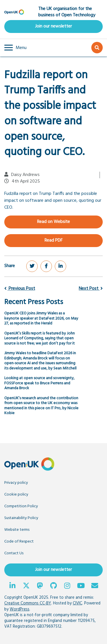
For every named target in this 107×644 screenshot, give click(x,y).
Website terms (17, 530)
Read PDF (53, 240)
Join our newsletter (53, 26)
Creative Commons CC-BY (28, 603)
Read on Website (53, 222)
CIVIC (77, 603)
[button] (15, 48)
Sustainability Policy (21, 518)
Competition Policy (21, 506)
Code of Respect (19, 542)
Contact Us (14, 553)
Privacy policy (16, 483)
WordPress (20, 609)
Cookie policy (16, 495)
